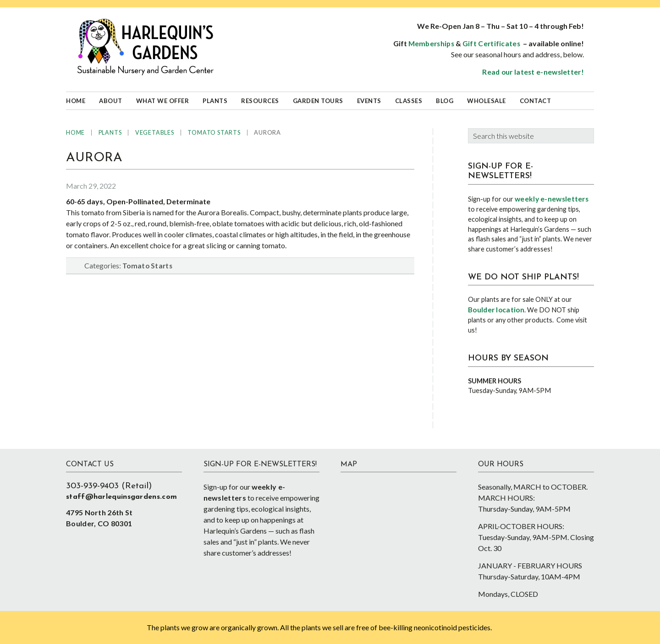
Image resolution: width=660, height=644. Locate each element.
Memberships (431, 44)
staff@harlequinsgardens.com (121, 497)
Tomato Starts (147, 266)
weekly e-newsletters (552, 199)
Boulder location (496, 310)
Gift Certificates (491, 44)
